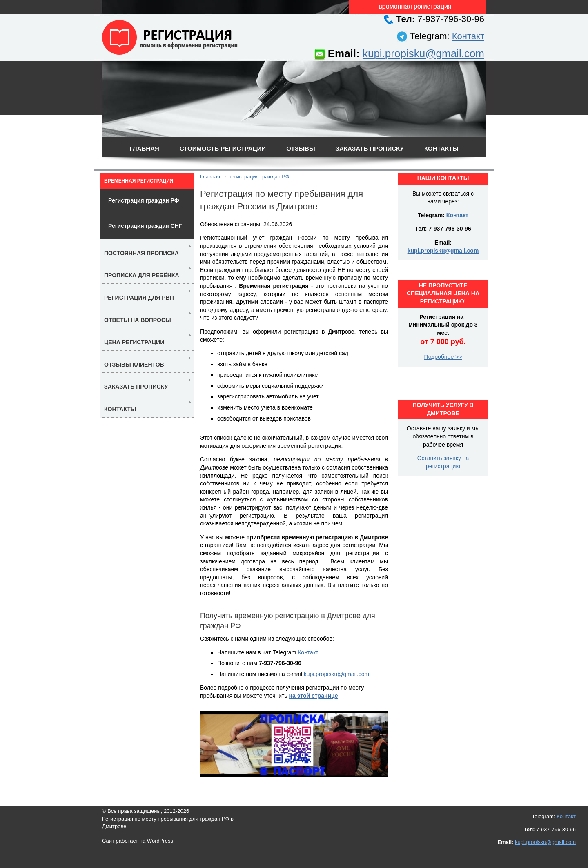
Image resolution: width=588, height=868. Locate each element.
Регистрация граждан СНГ (145, 226)
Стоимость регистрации (223, 148)
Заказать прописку (370, 148)
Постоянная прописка (141, 253)
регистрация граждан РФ (259, 177)
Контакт (468, 36)
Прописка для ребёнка (142, 275)
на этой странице (314, 696)
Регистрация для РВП (139, 298)
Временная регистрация (139, 181)
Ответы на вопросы (138, 320)
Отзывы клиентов (134, 365)
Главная (144, 148)
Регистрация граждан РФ (144, 200)
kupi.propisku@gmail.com (423, 53)
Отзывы (301, 148)
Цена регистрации (134, 342)
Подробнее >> (443, 357)
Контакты (441, 148)
